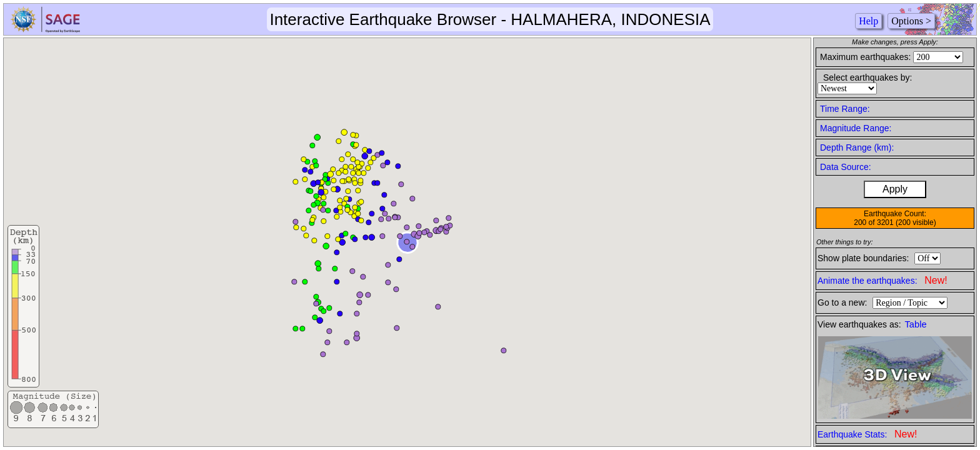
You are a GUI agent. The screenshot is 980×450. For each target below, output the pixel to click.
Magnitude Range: (856, 128)
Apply (895, 189)
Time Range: (845, 109)
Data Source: (846, 167)
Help (868, 21)
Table (916, 324)
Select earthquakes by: (867, 77)
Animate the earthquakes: (882, 280)
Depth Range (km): (857, 147)
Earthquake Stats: (867, 434)
